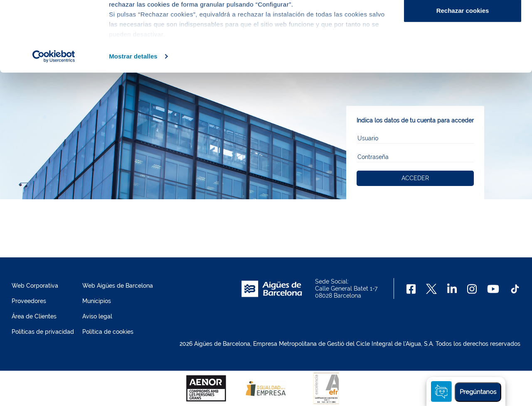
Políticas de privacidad (43, 332)
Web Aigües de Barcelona (118, 286)
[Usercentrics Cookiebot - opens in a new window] (54, 122)
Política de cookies (108, 332)
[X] (431, 289)
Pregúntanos (478, 392)
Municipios (97, 301)
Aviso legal (97, 316)
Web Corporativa (35, 286)
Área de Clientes (34, 316)
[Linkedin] (452, 289)
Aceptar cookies (463, 22)
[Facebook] (411, 289)
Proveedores (29, 301)
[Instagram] (472, 289)
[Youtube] (493, 289)
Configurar (463, 49)
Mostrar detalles (133, 122)
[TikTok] (515, 289)
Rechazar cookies (463, 76)
